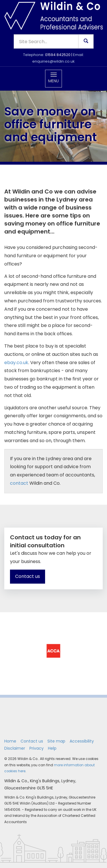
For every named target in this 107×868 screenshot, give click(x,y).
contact (19, 483)
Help (52, 748)
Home (10, 741)
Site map (56, 741)
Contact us (28, 576)
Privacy (37, 748)
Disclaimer (15, 748)
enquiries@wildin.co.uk (53, 61)
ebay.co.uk (16, 363)
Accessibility (82, 741)
